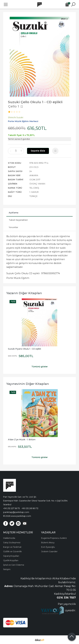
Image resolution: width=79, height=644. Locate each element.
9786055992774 (51, 273)
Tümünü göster (40, 367)
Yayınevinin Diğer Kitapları (28, 384)
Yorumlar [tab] (13, 227)
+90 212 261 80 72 (30, 508)
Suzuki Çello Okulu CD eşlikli (23, 273)
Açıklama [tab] (14, 213)
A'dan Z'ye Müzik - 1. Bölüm (22, 440)
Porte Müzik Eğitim (18, 278)
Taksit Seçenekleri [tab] (18, 220)
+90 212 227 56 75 (11, 508)
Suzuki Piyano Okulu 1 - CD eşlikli (24, 349)
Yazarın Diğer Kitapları (24, 293)
